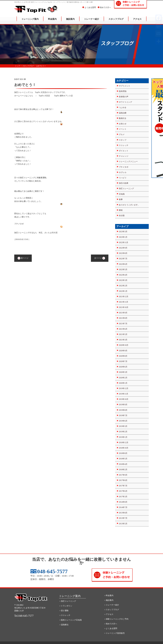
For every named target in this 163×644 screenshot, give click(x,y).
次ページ (100, 258)
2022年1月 (123, 291)
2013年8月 (123, 513)
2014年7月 (123, 507)
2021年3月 (123, 340)
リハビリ (123, 178)
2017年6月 (123, 491)
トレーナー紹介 (92, 21)
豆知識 (122, 194)
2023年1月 (123, 237)
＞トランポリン (66, 606)
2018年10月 (124, 448)
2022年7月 (123, 259)
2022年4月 (123, 275)
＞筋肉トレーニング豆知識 (70, 620)
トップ (17, 66)
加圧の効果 (124, 183)
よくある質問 (89, 9)
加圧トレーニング (126, 189)
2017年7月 (123, 486)
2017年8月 (123, 480)
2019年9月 (123, 405)
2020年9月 (123, 351)
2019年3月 (123, 426)
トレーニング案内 (30, 21)
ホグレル (123, 172)
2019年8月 (123, 410)
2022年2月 (123, 286)
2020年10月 (124, 345)
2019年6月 (123, 421)
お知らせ (123, 124)
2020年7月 (123, 361)
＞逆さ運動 (64, 611)
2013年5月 (123, 524)
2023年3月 (123, 232)
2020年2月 (123, 378)
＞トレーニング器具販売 (114, 633)
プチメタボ (124, 167)
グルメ (122, 134)
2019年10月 (124, 399)
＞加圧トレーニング (68, 601)
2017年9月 (123, 475)
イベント (123, 129)
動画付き (123, 118)
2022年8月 (123, 253)
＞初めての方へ (111, 624)
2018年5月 (123, 459)
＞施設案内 (109, 600)
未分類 (122, 216)
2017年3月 (123, 497)
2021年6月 (123, 329)
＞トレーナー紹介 (111, 605)
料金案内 (52, 21)
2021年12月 (124, 297)
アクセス (137, 21)
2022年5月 (123, 270)
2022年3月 (123, 280)
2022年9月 (123, 248)
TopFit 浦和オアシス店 (63, 96)
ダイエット (124, 151)
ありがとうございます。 (129, 205)
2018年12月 (124, 443)
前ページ (23, 258)
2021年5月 (123, 334)
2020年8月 (123, 356)
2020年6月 (123, 367)
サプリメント (125, 86)
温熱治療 (123, 113)
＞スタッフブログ (111, 610)
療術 (121, 210)
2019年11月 (124, 394)
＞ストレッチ (65, 615)
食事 (121, 199)
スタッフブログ (116, 21)
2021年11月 (124, 302)
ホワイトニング (125, 102)
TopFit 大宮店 (44, 96)
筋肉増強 (123, 91)
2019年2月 (123, 432)
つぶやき (123, 108)
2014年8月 (123, 502)
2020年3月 (123, 372)
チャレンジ (124, 156)
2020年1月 (123, 383)
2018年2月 (123, 470)
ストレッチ (124, 145)
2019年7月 (123, 415)
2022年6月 (123, 264)
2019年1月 (123, 437)
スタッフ (123, 140)
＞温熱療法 (64, 625)
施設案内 (70, 21)
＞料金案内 (109, 596)
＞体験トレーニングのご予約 (116, 619)
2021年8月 (123, 318)
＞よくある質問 (111, 628)
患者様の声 (124, 97)
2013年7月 (123, 518)
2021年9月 (123, 313)
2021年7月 (123, 324)
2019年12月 (124, 388)
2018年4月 (123, 464)
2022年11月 (124, 242)
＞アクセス (109, 614)
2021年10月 (124, 307)
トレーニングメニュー (128, 162)
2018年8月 (123, 453)
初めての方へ (104, 9)
